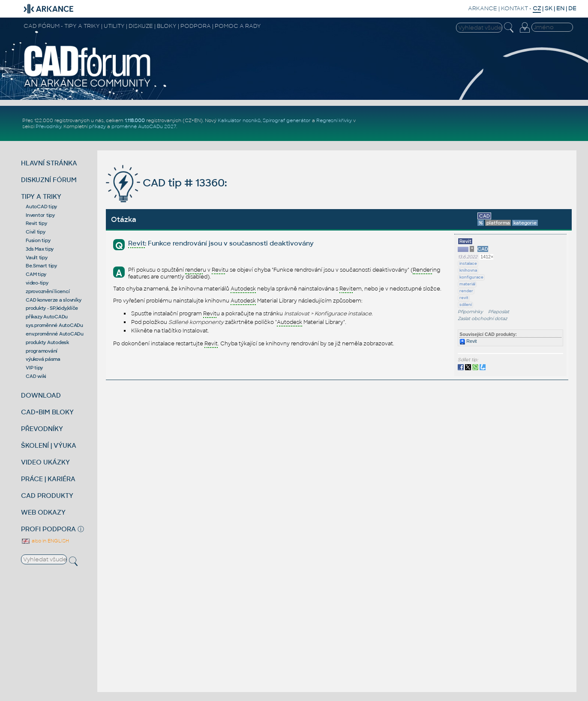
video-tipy (37, 283)
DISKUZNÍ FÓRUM (49, 180)
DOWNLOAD (41, 395)
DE (572, 8)
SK (549, 8)
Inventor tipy (40, 215)
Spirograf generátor (287, 120)
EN (560, 8)
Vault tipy (37, 258)
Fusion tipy (38, 240)
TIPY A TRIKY (41, 196)
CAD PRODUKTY (47, 496)
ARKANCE (483, 8)
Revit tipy (36, 223)
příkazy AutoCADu (47, 317)
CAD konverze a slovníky (53, 300)
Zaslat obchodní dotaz (483, 319)
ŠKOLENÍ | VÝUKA (49, 445)
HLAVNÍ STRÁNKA (49, 163)
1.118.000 (135, 120)
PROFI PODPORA (48, 529)
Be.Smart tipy (41, 266)
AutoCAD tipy (41, 207)
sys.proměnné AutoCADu (54, 325)
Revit (468, 341)
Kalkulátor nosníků (239, 120)
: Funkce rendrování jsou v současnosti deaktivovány (221, 244)
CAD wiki (36, 376)
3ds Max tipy (40, 249)
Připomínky (470, 312)
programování (42, 351)
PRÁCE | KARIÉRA (48, 479)
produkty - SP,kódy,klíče (52, 308)
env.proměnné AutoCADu (55, 334)
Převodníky (48, 126)
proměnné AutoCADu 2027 (144, 126)
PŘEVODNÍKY (42, 429)
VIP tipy (34, 368)
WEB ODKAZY (43, 512)
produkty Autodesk (47, 342)
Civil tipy (36, 232)
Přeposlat (499, 312)
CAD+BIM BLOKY (47, 412)
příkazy (97, 126)
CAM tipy (36, 274)
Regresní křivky (334, 120)
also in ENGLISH (45, 541)
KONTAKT (514, 8)
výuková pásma (43, 359)
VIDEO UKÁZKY (45, 462)
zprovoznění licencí (48, 291)
